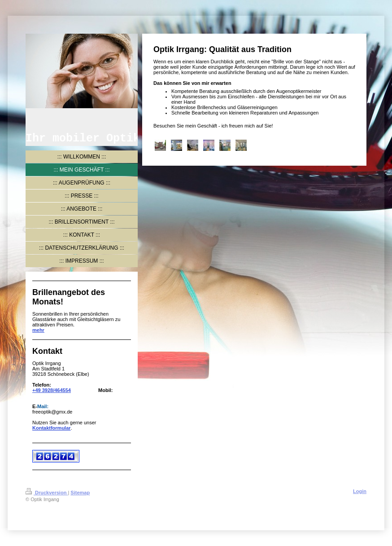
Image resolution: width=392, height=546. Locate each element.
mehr (38, 330)
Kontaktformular (52, 428)
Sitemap (80, 493)
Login (360, 491)
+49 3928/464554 (52, 390)
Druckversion (47, 493)
